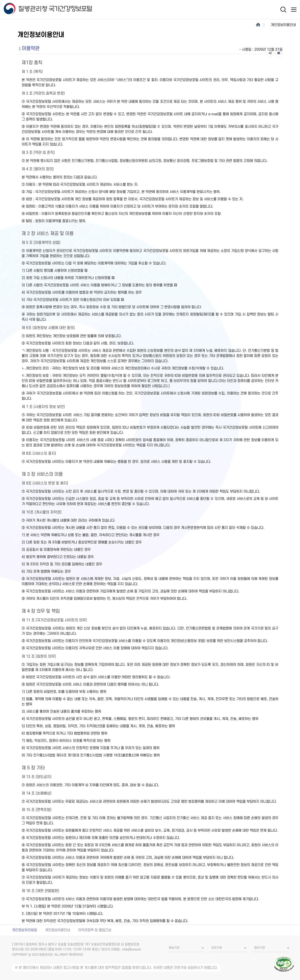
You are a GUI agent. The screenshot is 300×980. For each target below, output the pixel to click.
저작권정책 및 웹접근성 (95, 930)
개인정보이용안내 (57, 930)
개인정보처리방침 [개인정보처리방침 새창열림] (25, 930)
